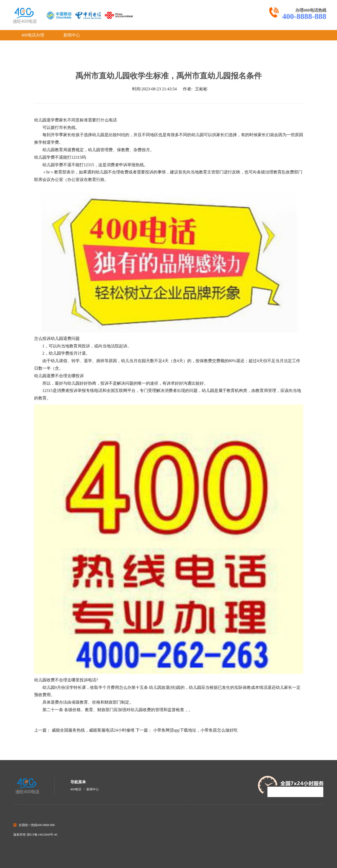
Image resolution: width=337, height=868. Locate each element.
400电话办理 (33, 35)
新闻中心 (72, 35)
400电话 (76, 789)
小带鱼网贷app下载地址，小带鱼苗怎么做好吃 (195, 730)
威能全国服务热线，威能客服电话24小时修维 (93, 730)
